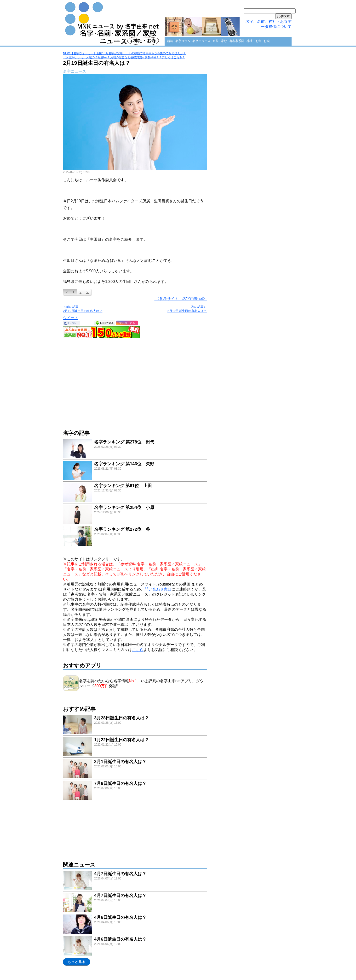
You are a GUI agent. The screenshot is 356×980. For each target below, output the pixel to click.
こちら (138, 650)
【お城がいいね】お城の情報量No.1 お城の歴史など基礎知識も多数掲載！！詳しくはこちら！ (124, 57)
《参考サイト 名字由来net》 (181, 299)
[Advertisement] (135, 382)
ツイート (71, 318)
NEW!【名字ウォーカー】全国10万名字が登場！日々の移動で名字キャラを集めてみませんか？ (124, 53)
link (135, 449)
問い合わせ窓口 (158, 589)
